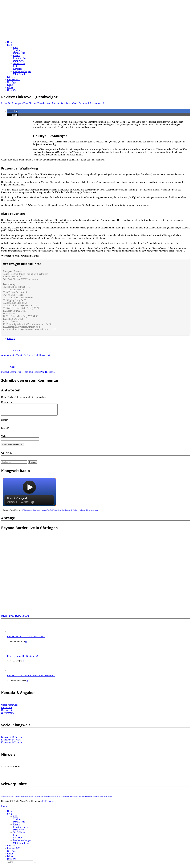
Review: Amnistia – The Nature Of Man (26, 639)
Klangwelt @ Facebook (12, 739)
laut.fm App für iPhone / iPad (52, 512)
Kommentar (7, 402)
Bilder (10, 87)
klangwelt (18, 103)
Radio (10, 85)
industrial (14, 798)
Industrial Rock (20, 58)
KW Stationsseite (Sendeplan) (31, 512)
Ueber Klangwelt (9, 707)
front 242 (90, 798)
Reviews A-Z (13, 79)
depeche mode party (23, 798)
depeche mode (6, 798)
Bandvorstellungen (22, 71)
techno (81, 798)
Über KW (12, 90)
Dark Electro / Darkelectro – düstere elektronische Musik (51, 103)
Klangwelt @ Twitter (11, 742)
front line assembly (73, 798)
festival (42, 798)
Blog (9, 45)
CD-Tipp (11, 82)
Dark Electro (19, 53)
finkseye (11, 338)
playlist (56, 798)
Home (10, 42)
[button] (13, 111)
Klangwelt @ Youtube (12, 745)
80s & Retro (19, 63)
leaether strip (49, 798)
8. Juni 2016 (7, 103)
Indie (15, 66)
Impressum (6, 710)
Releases (11, 77)
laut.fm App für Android (70, 512)
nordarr (109, 798)
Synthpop (18, 50)
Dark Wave (18, 61)
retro (85, 798)
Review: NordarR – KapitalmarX (23, 658)
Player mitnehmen (92, 512)
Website (5, 438)
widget (29, 496)
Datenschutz (7, 712)
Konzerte (17, 69)
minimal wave (103, 798)
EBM (16, 48)
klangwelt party (35, 798)
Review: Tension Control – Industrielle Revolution (31, 678)
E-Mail (5, 430)
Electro (16, 55)
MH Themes (48, 803)
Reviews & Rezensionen (90, 103)
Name (4, 422)
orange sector (62, 798)
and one (95, 798)
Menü (4, 808)
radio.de (82, 512)
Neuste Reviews (15, 618)
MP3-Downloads (21, 74)
